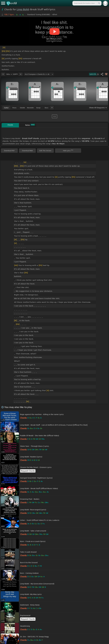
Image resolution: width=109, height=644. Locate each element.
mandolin (30, 108)
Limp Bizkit (23, 9)
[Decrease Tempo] (3, 74)
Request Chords (28, 471)
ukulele (22, 108)
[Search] (99, 3)
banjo (38, 108)
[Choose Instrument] (52, 108)
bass (47, 108)
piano (14, 108)
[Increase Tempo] (21, 74)
